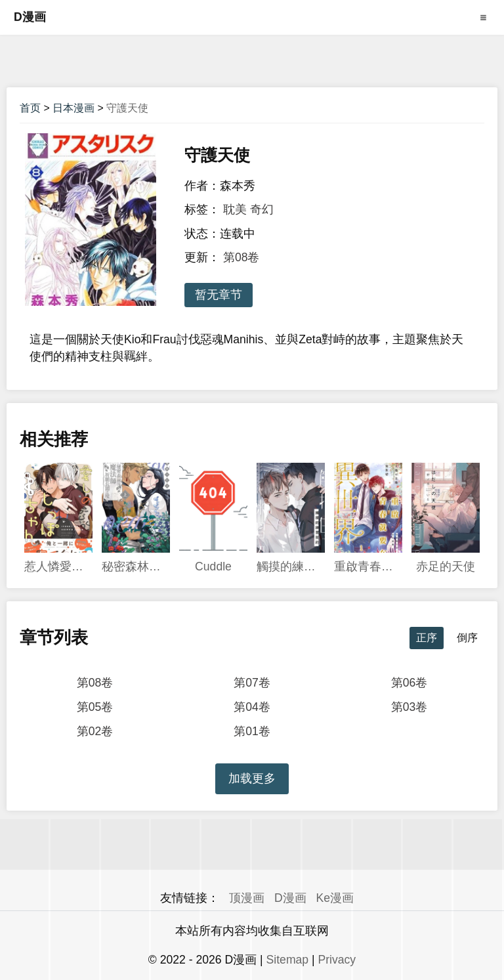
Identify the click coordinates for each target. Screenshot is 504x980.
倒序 (467, 638)
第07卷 (252, 683)
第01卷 (252, 731)
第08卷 (241, 257)
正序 (427, 638)
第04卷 (252, 707)
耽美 (235, 209)
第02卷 (95, 731)
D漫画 (30, 17)
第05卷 (95, 707)
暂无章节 (219, 295)
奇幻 (262, 209)
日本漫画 (73, 108)
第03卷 (409, 707)
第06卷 (409, 683)
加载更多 (252, 778)
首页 (30, 108)
